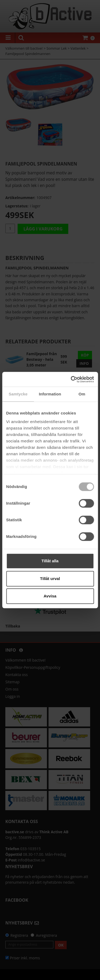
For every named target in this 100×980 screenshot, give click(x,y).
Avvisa (50, 596)
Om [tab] (82, 394)
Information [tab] (50, 394)
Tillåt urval (50, 579)
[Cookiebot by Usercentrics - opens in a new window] (71, 379)
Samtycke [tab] (18, 394)
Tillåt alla (50, 561)
